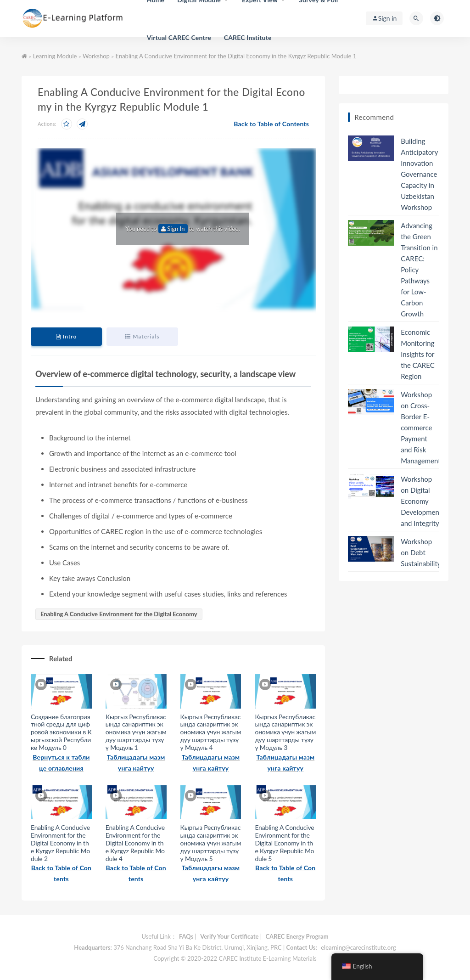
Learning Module (55, 56)
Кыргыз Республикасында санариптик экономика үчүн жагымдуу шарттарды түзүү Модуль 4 (211, 732)
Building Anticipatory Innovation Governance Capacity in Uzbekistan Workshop (419, 174)
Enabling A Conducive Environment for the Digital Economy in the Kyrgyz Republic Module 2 (60, 843)
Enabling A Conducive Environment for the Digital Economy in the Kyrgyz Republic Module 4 (135, 843)
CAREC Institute (248, 37)
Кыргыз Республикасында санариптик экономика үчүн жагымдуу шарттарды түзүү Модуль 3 (285, 732)
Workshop (96, 56)
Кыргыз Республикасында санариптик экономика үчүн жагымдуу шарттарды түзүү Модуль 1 (136, 732)
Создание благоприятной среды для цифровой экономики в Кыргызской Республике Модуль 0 (61, 732)
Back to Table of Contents (271, 124)
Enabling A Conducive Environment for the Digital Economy (119, 614)
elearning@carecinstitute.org (358, 947)
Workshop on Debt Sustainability (421, 552)
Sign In (173, 229)
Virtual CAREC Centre (179, 37)
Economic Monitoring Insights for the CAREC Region (418, 354)
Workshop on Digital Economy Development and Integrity (421, 501)
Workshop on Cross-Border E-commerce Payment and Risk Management (420, 428)
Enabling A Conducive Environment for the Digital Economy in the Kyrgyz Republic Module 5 (284, 843)
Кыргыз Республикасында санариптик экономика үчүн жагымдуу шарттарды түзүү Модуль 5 (211, 843)
